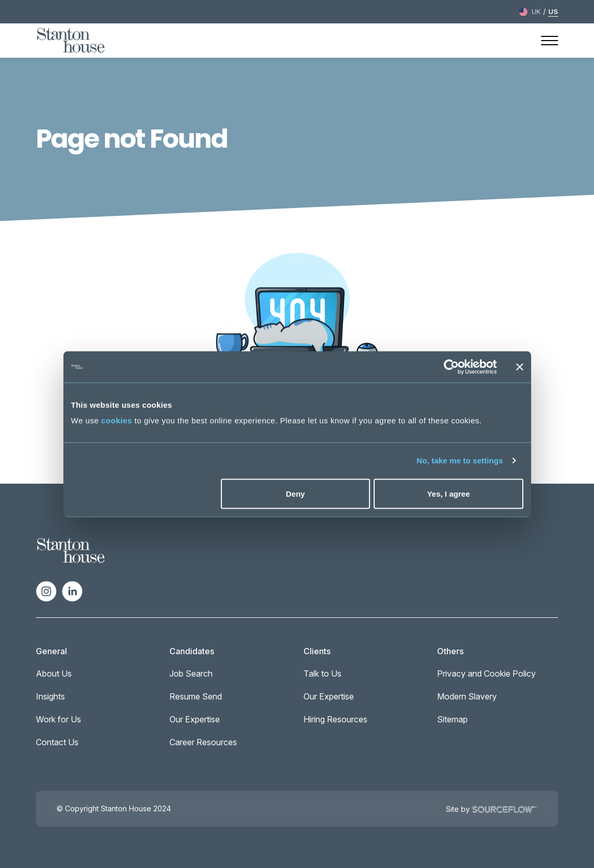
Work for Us (58, 719)
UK (536, 11)
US (553, 11)
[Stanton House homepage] (71, 41)
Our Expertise (195, 719)
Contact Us (57, 742)
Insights (50, 696)
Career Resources (203, 742)
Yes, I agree (449, 493)
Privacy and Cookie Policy (486, 673)
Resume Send (196, 696)
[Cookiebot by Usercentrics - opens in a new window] (451, 367)
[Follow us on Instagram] (46, 590)
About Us (54, 673)
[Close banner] (520, 367)
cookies (117, 420)
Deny (295, 493)
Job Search (191, 673)
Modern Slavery (467, 696)
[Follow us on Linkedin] (72, 590)
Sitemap (452, 719)
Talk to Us (322, 673)
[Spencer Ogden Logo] (71, 550)
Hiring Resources (335, 719)
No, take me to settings (460, 461)
